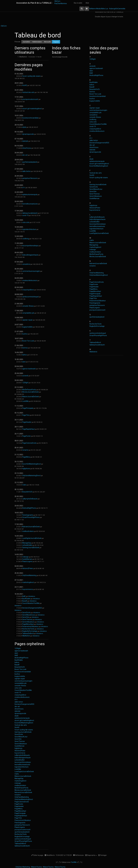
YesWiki (74, 862)
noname (25, 450)
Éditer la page (37, 855)
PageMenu (26, 457)
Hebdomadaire (37, 42)
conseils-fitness (28, 306)
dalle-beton (26, 171)
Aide (87, 3)
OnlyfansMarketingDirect (31, 476)
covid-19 (25, 215)
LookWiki (25, 401)
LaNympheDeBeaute (30, 499)
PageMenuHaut (28, 624)
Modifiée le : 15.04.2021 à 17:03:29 (58, 855)
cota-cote (26, 222)
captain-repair (27, 320)
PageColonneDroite (29, 443)
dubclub (25, 141)
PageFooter (27, 436)
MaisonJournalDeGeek (31, 397)
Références (78, 855)
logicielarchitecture (29, 229)
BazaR (25, 601)
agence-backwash (29, 369)
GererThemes (27, 620)
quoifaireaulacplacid (30, 162)
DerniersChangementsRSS (32, 608)
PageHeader (27, 422)
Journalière (26, 42)
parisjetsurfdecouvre (30, 178)
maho (24, 485)
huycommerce (28, 589)
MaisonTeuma (37, 867)
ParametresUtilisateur (30, 626)
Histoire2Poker (28, 568)
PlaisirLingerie (27, 561)
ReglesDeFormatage (30, 631)
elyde (24, 127)
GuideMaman (27, 559)
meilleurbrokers (28, 531)
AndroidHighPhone (29, 508)
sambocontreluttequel (30, 297)
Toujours (56, 42)
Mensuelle (47, 42)
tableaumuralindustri (30, 213)
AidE (24, 596)
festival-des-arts (28, 92)
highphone (26, 469)
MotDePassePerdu (29, 390)
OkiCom (57, 1)
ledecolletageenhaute (30, 255)
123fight (25, 383)
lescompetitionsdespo (30, 246)
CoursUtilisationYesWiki (31, 603)
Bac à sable (78, 3)
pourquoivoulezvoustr (30, 99)
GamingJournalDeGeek (31, 548)
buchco (25, 334)
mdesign (25, 557)
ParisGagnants (28, 515)
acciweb (25, 376)
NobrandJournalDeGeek (31, 527)
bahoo (25, 355)
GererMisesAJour (29, 615)
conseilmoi (26, 264)
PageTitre (26, 415)
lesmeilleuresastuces (30, 204)
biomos (25, 348)
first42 (25, 85)
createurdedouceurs (30, 280)
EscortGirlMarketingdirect (31, 464)
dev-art (25, 155)
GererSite (26, 617)
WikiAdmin (32, 596)
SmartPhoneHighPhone (31, 517)
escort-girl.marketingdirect (32, 109)
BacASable (26, 599)
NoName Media (95, 9)
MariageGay (27, 543)
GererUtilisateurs (28, 622)
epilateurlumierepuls (30, 195)
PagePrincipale (28, 408)
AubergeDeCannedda (117, 9)
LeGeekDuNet (27, 545)
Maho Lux (104, 9)
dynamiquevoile (28, 134)
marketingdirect (28, 582)
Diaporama (91, 855)
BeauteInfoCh (27, 492)
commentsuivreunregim (31, 271)
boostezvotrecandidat (30, 118)
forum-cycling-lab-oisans (31, 76)
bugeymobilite (27, 327)
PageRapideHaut (28, 429)
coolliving (26, 239)
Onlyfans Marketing (23, 867)
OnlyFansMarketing (29, 575)
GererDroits (26, 613)
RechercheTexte (28, 629)
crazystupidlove (28, 290)
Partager (103, 855)
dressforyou (27, 148)
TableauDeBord (28, 633)
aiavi (24, 362)
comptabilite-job (28, 313)
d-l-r (24, 188)
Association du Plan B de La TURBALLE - (34, 3)
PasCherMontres (61, 3)
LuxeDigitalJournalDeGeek (32, 538)
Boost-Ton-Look (28, 341)
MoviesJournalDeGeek (30, 392)
